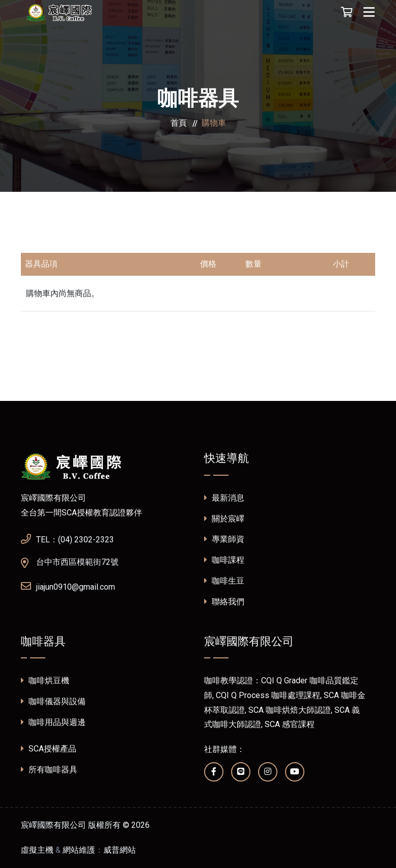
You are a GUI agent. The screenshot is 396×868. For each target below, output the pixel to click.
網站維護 (79, 850)
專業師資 (224, 539)
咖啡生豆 (224, 581)
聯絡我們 (224, 602)
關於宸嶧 (224, 519)
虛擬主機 (37, 850)
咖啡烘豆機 (45, 681)
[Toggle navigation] (369, 12)
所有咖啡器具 (49, 770)
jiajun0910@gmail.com (68, 586)
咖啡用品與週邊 (53, 722)
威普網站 (120, 850)
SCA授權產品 (49, 749)
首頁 (179, 123)
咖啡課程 (224, 560)
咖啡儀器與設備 (53, 701)
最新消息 (224, 498)
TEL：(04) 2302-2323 (67, 538)
